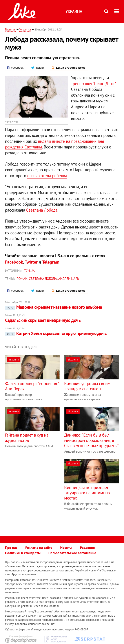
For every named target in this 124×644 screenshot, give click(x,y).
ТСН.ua (29, 271)
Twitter (31, 262)
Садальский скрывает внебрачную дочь (43, 320)
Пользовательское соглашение (72, 553)
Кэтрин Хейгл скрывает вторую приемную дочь (56, 333)
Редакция (87, 548)
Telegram (51, 262)
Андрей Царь (69, 279)
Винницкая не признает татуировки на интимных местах (87, 493)
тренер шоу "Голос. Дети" (93, 84)
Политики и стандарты (23, 553)
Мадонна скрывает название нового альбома (54, 307)
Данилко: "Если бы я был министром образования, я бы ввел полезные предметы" (91, 440)
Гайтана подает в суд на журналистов (27, 438)
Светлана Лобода (42, 210)
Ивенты (66, 548)
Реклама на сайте (39, 548)
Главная (10, 29)
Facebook (14, 262)
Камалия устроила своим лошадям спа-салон (87, 386)
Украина (74, 11)
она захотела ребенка (47, 176)
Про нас (11, 548)
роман (22, 279)
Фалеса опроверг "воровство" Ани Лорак (32, 386)
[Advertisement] (42, 490)
